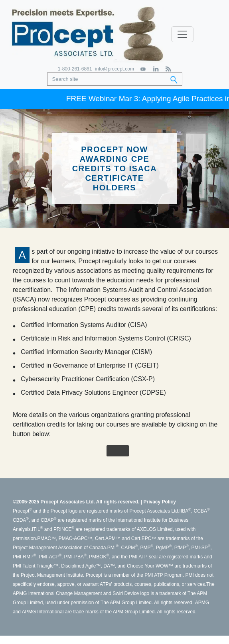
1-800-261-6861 (75, 69)
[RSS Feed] (168, 69)
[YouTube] (143, 69)
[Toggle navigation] (182, 34)
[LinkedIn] (156, 69)
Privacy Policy (159, 502)
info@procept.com (114, 69)
